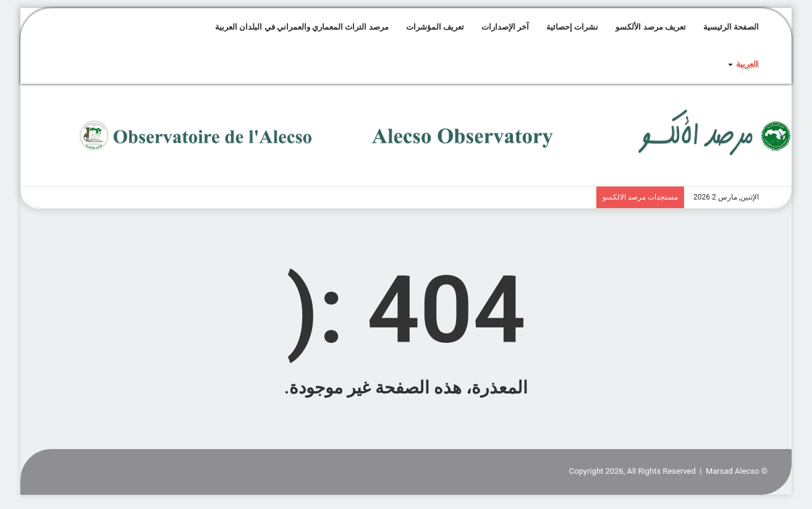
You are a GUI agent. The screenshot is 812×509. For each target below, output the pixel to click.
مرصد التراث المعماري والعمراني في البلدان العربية (302, 27)
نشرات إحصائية (572, 27)
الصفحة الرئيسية (731, 27)
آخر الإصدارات (505, 27)
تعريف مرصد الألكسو (650, 27)
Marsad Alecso (733, 471)
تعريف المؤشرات (435, 27)
